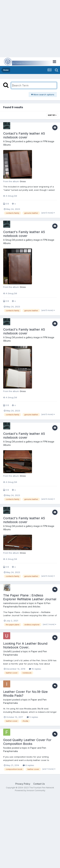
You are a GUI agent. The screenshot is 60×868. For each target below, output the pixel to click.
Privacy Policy (23, 784)
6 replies (28, 765)
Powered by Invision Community (30, 790)
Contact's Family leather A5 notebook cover (24, 135)
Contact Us (39, 784)
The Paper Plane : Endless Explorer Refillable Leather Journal (30, 597)
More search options (43, 94)
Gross (23, 181)
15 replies (35, 669)
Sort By (52, 115)
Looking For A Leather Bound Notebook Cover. (25, 645)
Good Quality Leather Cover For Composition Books (27, 742)
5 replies (32, 717)
